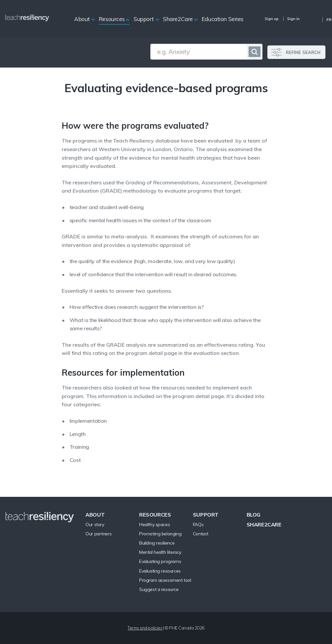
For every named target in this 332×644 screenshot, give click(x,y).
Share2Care (178, 19)
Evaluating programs (160, 561)
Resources (112, 19)
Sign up (272, 19)
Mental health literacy (160, 552)
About (82, 19)
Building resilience (157, 543)
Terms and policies (145, 628)
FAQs (198, 524)
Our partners (98, 534)
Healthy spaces (154, 524)
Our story (95, 524)
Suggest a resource (159, 589)
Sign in (293, 19)
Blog (254, 515)
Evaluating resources (160, 571)
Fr (329, 20)
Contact (201, 534)
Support (144, 19)
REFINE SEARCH (303, 52)
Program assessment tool (165, 580)
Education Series (223, 19)
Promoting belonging (160, 534)
